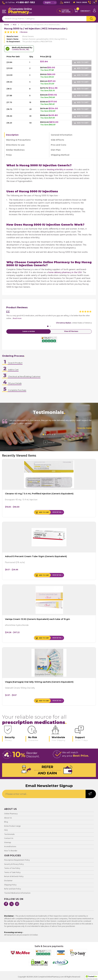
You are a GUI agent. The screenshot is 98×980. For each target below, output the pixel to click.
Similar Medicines (15, 150)
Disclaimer (8, 881)
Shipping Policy (10, 885)
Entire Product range (12, 826)
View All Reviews (71, 331)
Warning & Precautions (18, 140)
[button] (92, 977)
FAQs (9, 155)
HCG (15, 25)
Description (12, 135)
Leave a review (29, 331)
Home (7, 25)
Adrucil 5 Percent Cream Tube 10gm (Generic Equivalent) (36, 556)
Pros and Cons (58, 145)
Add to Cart (81, 62)
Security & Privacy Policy (14, 864)
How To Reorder (11, 851)
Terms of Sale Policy (12, 873)
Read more (17, 318)
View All (49, 442)
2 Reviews (24, 32)
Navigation (4, 12)
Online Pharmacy (11, 814)
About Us (8, 818)
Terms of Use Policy (12, 868)
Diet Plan (56, 150)
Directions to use (15, 145)
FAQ (6, 830)
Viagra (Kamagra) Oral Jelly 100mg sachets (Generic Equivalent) (39, 682)
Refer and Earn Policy (13, 889)
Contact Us (9, 839)
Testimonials (9, 835)
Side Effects (57, 140)
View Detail (57, 512)
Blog (6, 822)
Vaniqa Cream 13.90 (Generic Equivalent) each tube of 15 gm (37, 619)
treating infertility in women (60, 170)
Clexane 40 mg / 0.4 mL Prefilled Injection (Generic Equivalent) (39, 494)
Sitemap (8, 843)
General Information (62, 135)
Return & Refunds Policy (14, 877)
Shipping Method (60, 155)
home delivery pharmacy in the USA (65, 272)
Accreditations (10, 847)
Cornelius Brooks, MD (20, 50)
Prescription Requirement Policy (17, 860)
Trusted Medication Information (17, 893)
